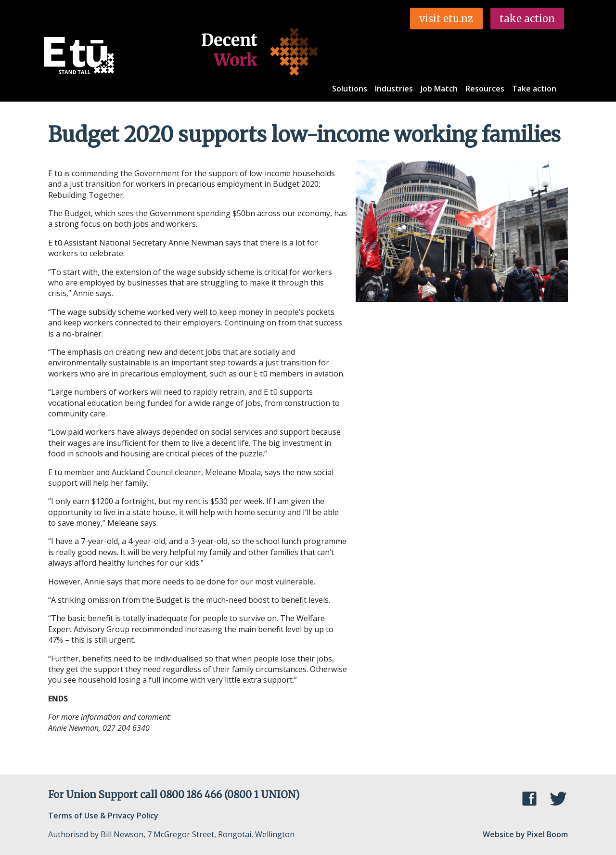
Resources (485, 89)
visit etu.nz (446, 19)
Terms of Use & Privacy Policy (103, 816)
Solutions (350, 89)
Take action (534, 89)
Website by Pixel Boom (525, 834)
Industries (394, 89)
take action (527, 19)
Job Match (439, 89)
